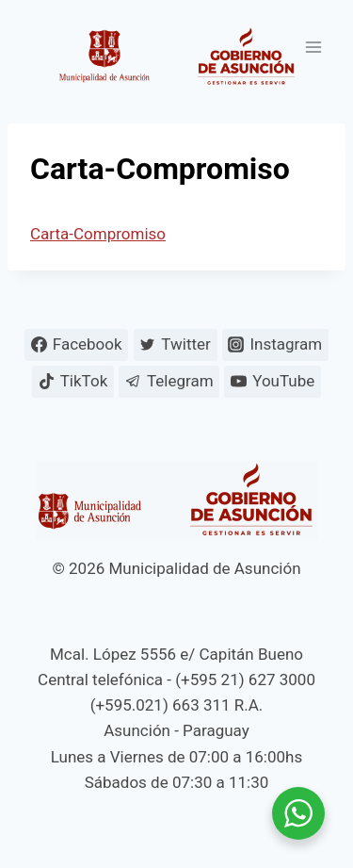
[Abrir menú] (313, 47)
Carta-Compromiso (98, 234)
